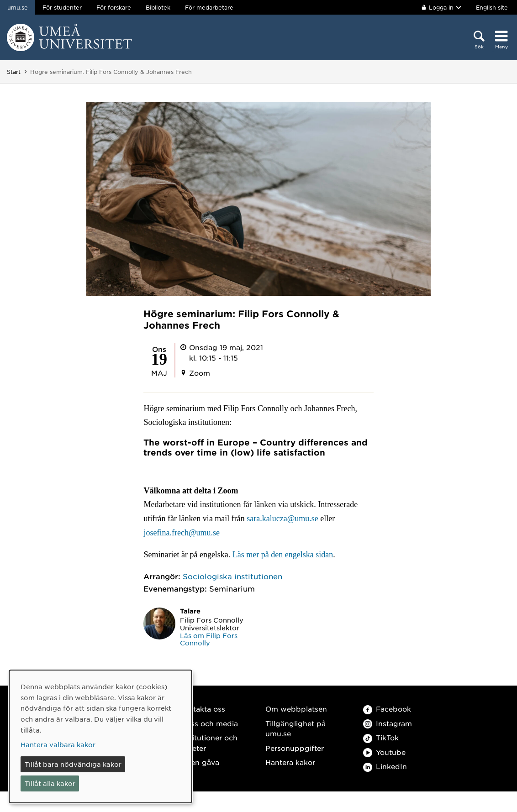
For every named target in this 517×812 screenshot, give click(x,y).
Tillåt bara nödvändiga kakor (73, 764)
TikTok (381, 737)
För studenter (62, 7)
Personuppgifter (295, 748)
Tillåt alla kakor (50, 783)
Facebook (387, 709)
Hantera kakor (290, 762)
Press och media (208, 723)
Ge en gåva (199, 762)
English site (492, 7)
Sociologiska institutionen (232, 576)
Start (14, 72)
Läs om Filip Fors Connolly (209, 639)
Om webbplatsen (296, 709)
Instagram (388, 723)
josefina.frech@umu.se (182, 533)
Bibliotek (158, 7)
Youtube (384, 752)
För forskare (114, 7)
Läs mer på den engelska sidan (283, 555)
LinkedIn (385, 766)
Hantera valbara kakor (58, 744)
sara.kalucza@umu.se (282, 519)
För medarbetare (209, 7)
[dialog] (100, 736)
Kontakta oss (202, 709)
